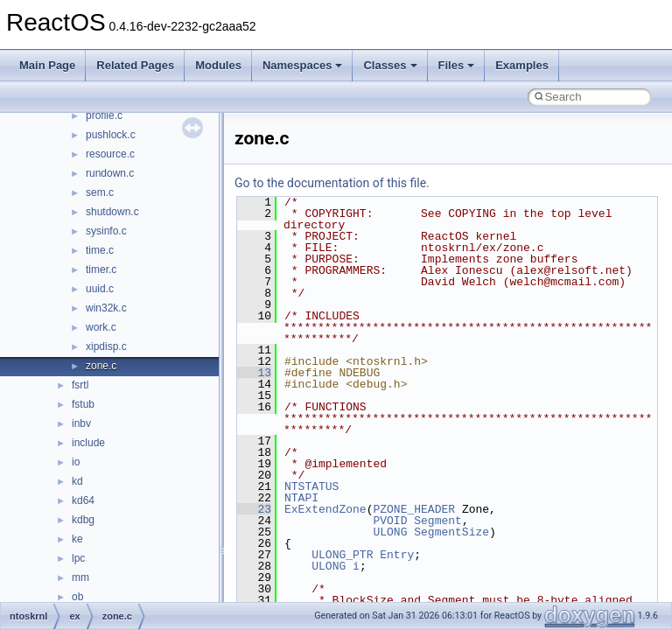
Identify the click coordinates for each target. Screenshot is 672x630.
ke (77, 539)
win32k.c (106, 308)
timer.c (101, 269)
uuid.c (100, 289)
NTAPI (301, 498)
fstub (83, 404)
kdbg (83, 520)
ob (77, 597)
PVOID (390, 521)
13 (254, 373)
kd (77, 481)
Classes (390, 65)
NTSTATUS (311, 486)
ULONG (390, 532)
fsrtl (80, 385)
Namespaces (303, 65)
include (88, 443)
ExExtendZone (325, 509)
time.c (100, 250)
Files (457, 65)
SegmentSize (451, 532)
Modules (218, 65)
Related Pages (135, 65)
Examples (522, 65)
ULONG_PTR (342, 555)
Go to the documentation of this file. (332, 183)
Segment (438, 521)
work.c (101, 327)
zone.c (101, 366)
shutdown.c (112, 212)
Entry (397, 555)
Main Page (47, 65)
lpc (78, 558)
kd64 (83, 500)
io (76, 462)
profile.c (104, 115)
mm (80, 577)
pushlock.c (111, 135)
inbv (81, 423)
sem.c (100, 192)
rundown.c (110, 173)
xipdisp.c (106, 346)
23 (254, 509)
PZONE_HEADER (414, 509)
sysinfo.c (106, 231)
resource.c (110, 154)
